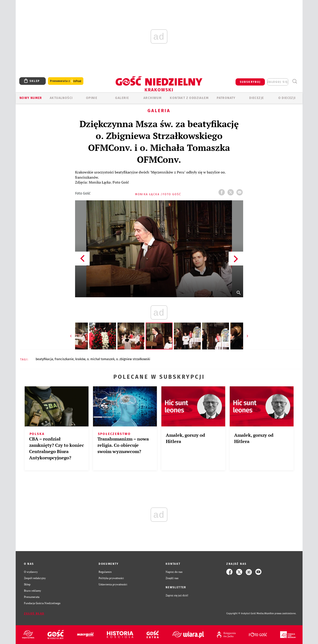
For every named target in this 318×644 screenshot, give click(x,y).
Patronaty (226, 98)
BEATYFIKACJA (44, 359)
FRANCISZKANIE (64, 359)
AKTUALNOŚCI (61, 98)
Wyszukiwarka (295, 81)
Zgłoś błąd (34, 614)
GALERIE (122, 98)
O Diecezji (287, 98)
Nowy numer (31, 98)
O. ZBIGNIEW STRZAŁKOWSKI (133, 359)
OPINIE (92, 98)
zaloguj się (278, 82)
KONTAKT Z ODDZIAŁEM (189, 98)
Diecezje (256, 98)
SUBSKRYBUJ (250, 82)
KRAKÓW (80, 359)
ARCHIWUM (153, 98)
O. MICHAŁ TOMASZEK (101, 359)
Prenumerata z (66, 81)
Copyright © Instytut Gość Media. (245, 613)
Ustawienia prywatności (113, 584)
